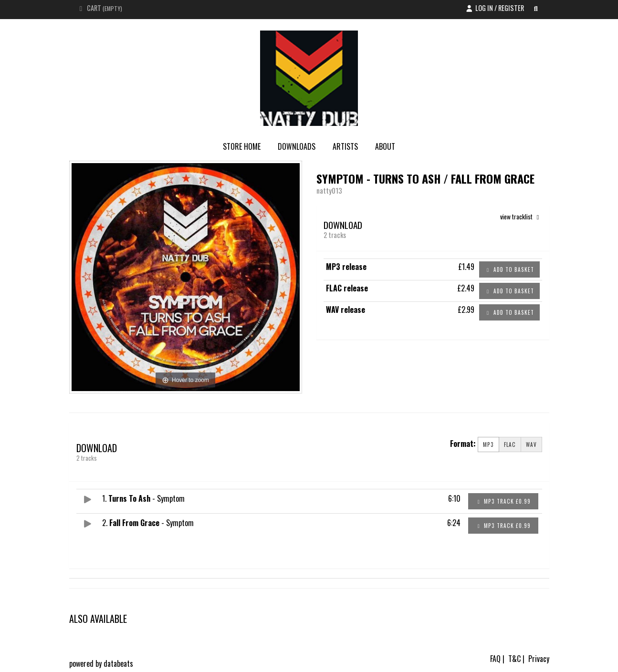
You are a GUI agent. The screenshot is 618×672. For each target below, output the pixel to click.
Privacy (539, 659)
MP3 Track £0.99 (503, 501)
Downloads (297, 146)
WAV (531, 445)
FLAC (510, 445)
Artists (345, 146)
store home (242, 146)
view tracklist (521, 217)
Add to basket (509, 269)
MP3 (488, 445)
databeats (118, 663)
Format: (463, 444)
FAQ (495, 659)
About (385, 146)
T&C (514, 659)
